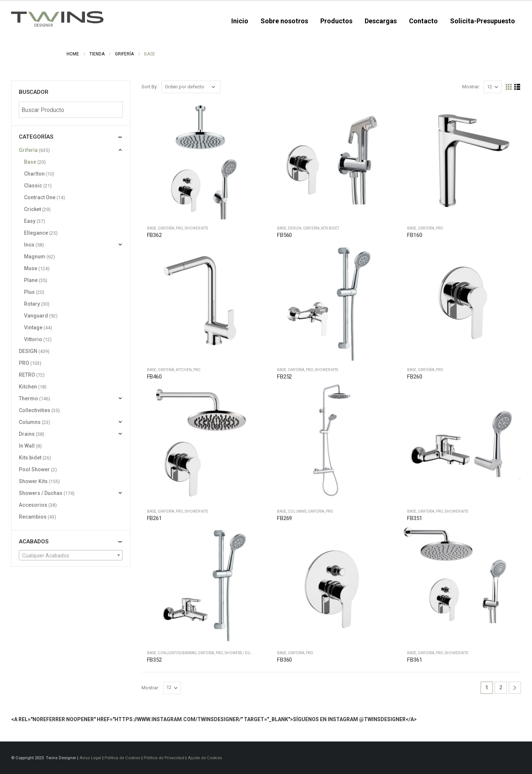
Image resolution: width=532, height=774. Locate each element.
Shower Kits (196, 228)
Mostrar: (471, 87)
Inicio (240, 21)
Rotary (32, 304)
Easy (30, 221)
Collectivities (35, 410)
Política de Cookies (122, 758)
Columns (297, 511)
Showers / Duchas (242, 653)
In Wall (27, 446)
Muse (31, 268)
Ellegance (36, 233)
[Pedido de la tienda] (191, 87)
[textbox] (71, 556)
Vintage (33, 327)
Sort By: (150, 87)
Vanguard (36, 316)
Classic (33, 186)
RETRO (27, 375)
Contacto (423, 21)
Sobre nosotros (284, 21)
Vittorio (33, 339)
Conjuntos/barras (177, 653)
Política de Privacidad (164, 758)
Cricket (33, 209)
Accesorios (33, 505)
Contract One (40, 197)
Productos (336, 21)
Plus (29, 292)
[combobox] (71, 555)
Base (152, 228)
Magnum (35, 257)
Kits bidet (330, 228)
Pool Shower (34, 469)
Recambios (33, 517)
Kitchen (184, 370)
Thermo (28, 398)
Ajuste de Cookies (205, 758)
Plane (31, 280)
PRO (180, 228)
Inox (29, 245)
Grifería (166, 228)
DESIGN (295, 228)
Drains (27, 434)
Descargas (381, 21)
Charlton (34, 174)
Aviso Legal (90, 758)
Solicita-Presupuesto (482, 21)
